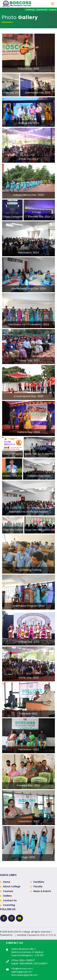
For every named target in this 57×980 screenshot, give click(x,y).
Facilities (39, 882)
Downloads (42, 10)
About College (12, 886)
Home (7, 882)
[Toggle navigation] (53, 4)
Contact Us (10, 900)
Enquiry (53, 10)
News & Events (42, 891)
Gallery (7, 896)
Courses (8, 891)
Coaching (30, 10)
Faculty (38, 886)
